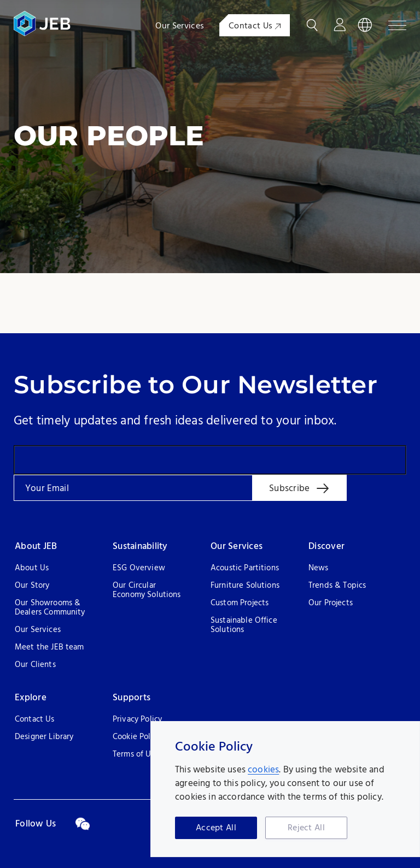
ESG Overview (139, 568)
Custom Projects (240, 603)
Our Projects (331, 603)
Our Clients (35, 665)
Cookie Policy (137, 737)
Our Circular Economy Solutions (147, 591)
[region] (285, 789)
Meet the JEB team (49, 648)
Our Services (180, 26)
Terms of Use (136, 755)
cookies (263, 770)
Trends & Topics (337, 586)
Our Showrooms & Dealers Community (50, 608)
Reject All (306, 828)
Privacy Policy (137, 720)
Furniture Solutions (245, 586)
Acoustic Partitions (245, 568)
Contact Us (255, 26)
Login (340, 25)
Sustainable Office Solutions (244, 625)
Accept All (216, 828)
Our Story (32, 586)
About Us (32, 568)
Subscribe (289, 489)
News (319, 568)
